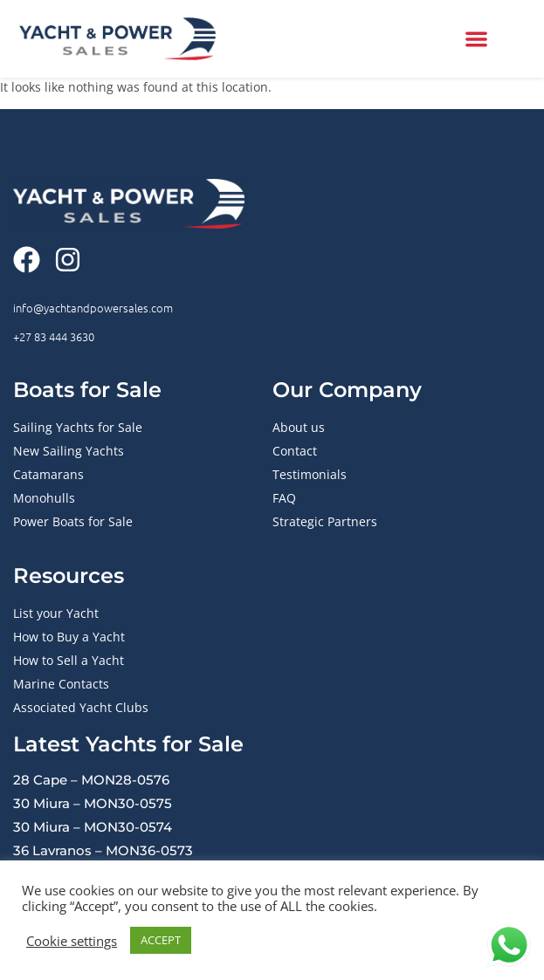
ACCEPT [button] (161, 940)
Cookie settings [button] (72, 941)
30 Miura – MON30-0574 (93, 827)
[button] (476, 39)
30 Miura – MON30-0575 (93, 803)
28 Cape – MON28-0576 (91, 780)
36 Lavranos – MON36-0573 (103, 850)
